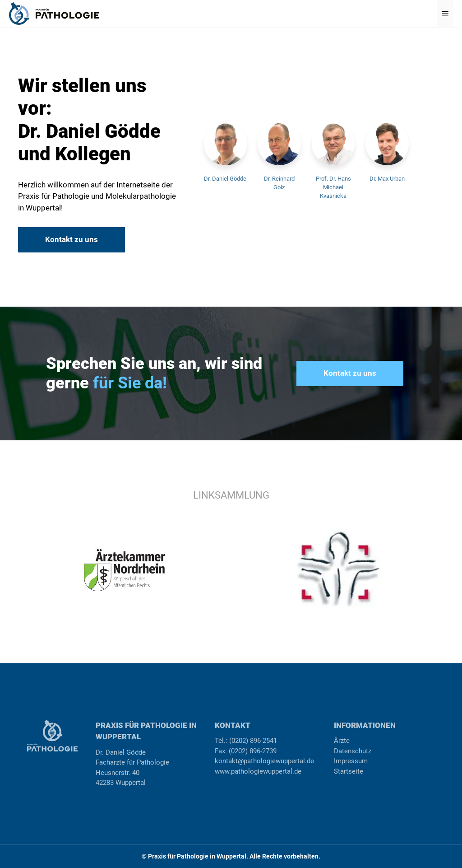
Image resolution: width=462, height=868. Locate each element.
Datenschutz (353, 751)
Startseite (349, 771)
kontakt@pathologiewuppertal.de (264, 761)
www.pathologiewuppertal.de (258, 771)
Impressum (351, 761)
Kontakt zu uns (72, 239)
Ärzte (342, 741)
